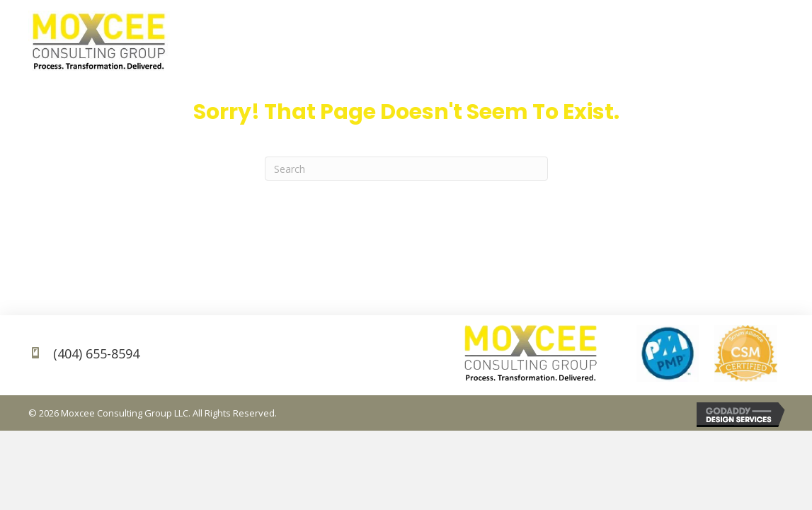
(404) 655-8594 (96, 353)
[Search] (406, 169)
